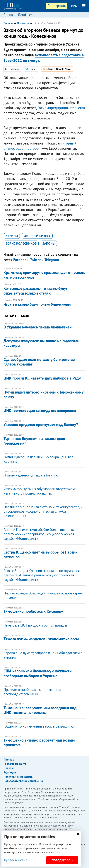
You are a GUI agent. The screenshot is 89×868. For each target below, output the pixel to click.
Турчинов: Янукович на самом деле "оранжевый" (34, 441)
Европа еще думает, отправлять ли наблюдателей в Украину (43, 655)
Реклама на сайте (15, 764)
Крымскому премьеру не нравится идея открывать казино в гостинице (44, 275)
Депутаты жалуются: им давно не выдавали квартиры (41, 343)
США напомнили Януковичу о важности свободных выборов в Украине (37, 673)
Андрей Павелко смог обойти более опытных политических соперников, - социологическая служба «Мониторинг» (39, 534)
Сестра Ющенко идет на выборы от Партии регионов (40, 554)
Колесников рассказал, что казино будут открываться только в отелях (35, 291)
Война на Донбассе (18, 15)
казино (12, 236)
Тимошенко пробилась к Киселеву (33, 611)
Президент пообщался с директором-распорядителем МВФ (33, 692)
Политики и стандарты (18, 777)
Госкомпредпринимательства (61, 108)
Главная (8, 23)
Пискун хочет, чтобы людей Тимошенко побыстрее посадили (43, 595)
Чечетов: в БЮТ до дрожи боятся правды (35, 625)
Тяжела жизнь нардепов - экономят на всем (41, 639)
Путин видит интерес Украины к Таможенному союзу (43, 394)
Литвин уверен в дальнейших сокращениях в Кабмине (38, 459)
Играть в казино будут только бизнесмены (37, 304)
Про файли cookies (16, 860)
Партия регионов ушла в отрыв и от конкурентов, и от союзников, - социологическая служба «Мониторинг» (43, 511)
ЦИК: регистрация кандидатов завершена (40, 410)
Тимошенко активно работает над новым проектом (39, 742)
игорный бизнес (37, 236)
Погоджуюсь (62, 860)
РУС (74, 6)
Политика (23, 23)
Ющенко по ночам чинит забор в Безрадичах (39, 726)
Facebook (21, 260)
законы (49, 243)
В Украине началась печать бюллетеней (37, 327)
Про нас (9, 759)
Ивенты (8, 768)
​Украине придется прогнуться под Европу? (41, 425)
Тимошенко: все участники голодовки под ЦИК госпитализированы (40, 710)
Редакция (10, 772)
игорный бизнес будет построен (40, 146)
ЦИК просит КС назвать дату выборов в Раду (42, 378)
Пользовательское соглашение (24, 781)
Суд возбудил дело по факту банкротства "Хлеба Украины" (39, 362)
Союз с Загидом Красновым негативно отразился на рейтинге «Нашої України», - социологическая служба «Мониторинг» (44, 575)
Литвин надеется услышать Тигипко (31, 475)
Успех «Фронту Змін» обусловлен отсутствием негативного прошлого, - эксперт (39, 491)
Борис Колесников (21, 243)
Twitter (35, 260)
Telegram (52, 260)
